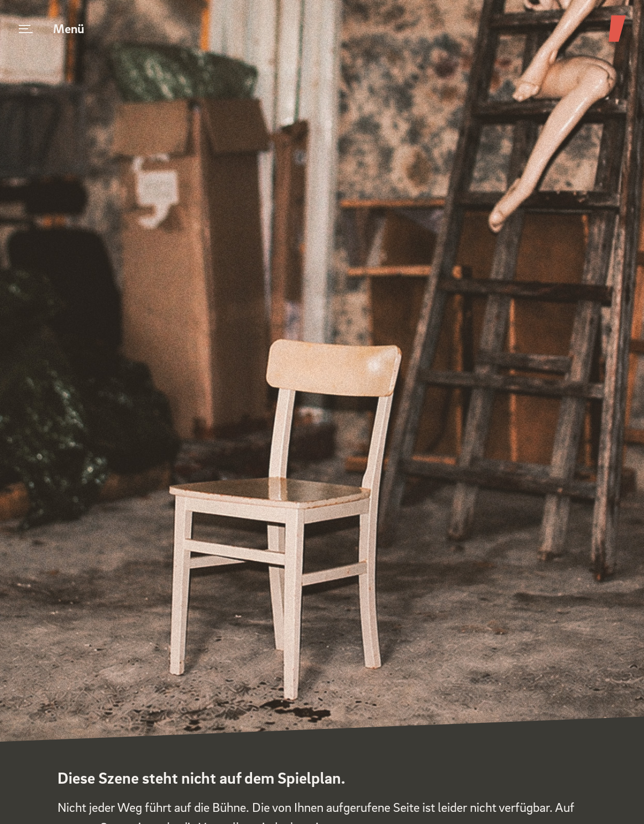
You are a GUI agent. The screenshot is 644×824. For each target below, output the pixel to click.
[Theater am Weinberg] (617, 41)
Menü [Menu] (51, 28)
